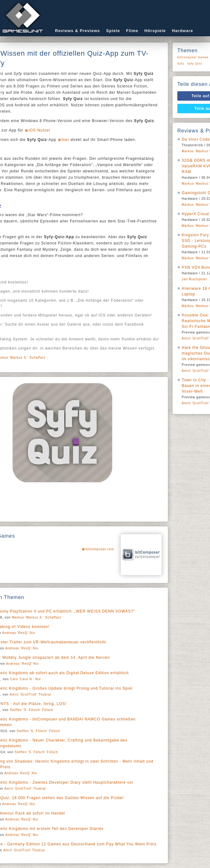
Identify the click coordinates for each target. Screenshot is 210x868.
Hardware (182, 31)
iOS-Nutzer (39, 130)
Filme (132, 31)
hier (65, 140)
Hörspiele (155, 31)
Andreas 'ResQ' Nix (19, 633)
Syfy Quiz (195, 64)
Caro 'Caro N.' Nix (25, 679)
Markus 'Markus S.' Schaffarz (37, 617)
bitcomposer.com (100, 549)
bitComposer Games (193, 57)
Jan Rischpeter (194, 279)
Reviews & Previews (77, 31)
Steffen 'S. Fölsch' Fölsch (31, 710)
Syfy (181, 64)
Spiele (113, 31)
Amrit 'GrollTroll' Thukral (30, 694)
